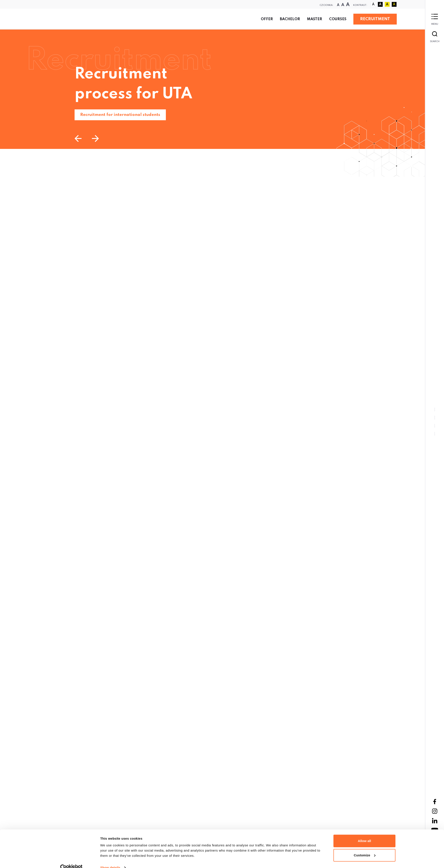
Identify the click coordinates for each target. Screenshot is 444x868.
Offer (267, 19)
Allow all (365, 752)
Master (315, 19)
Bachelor (290, 19)
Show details (110, 778)
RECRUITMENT (375, 19)
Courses (338, 19)
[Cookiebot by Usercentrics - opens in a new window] (71, 778)
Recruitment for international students (120, 115)
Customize (365, 766)
